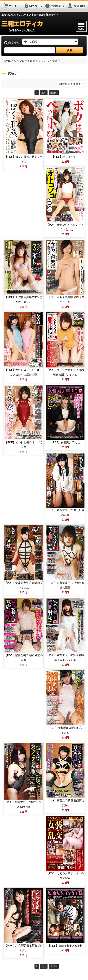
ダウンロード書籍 (25, 61)
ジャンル (44, 61)
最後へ (54, 93)
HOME (7, 61)
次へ (44, 93)
